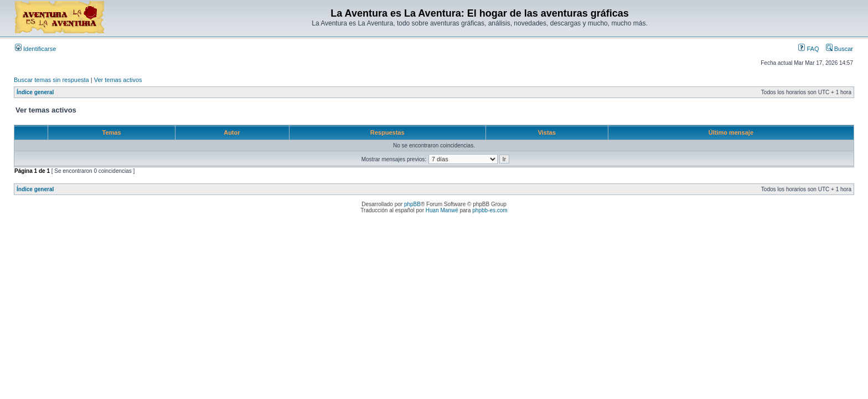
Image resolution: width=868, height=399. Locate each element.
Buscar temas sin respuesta (51, 80)
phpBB (412, 204)
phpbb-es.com (490, 210)
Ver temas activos (118, 80)
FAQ (808, 49)
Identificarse (35, 49)
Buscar (839, 49)
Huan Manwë (442, 210)
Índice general (35, 92)
